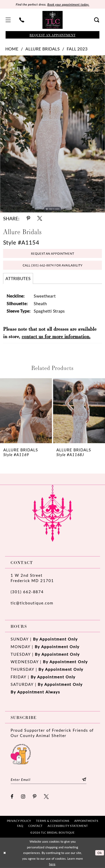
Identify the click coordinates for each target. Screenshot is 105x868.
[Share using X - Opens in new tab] (40, 218)
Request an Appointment (53, 253)
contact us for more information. (56, 336)
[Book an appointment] (52, 35)
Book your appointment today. (68, 4)
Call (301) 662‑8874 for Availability (53, 265)
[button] (8, 20)
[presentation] (26, 411)
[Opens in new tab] (21, 753)
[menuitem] (8, 20)
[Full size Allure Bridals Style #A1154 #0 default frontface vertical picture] (52, 134)
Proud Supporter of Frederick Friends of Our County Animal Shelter (52, 733)
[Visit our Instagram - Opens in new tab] (23, 797)
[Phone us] (22, 20)
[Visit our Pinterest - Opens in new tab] (35, 797)
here (52, 864)
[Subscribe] (84, 779)
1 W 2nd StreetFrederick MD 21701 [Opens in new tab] (32, 578)
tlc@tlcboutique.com (32, 603)
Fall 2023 (77, 49)
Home (12, 49)
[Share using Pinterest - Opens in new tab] (28, 218)
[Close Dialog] (5, 853)
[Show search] (97, 20)
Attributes (18, 278)
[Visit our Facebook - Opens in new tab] (12, 797)
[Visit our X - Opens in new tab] (46, 797)
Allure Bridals (43, 49)
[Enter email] (49, 779)
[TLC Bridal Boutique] (53, 20)
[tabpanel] (52, 134)
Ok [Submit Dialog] (100, 853)
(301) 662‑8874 (27, 592)
